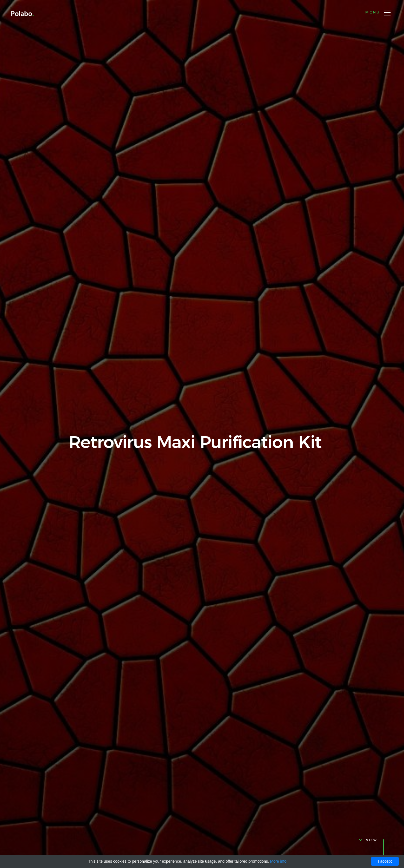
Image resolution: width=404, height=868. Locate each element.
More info (278, 861)
